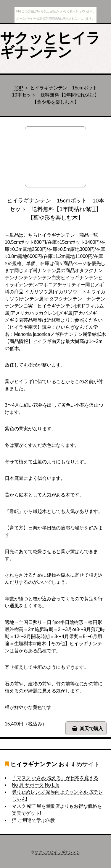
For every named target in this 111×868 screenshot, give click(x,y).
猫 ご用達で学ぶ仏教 (33, 820)
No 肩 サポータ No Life (36, 785)
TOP (18, 88)
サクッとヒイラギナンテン (50, 45)
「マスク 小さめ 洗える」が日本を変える (55, 778)
